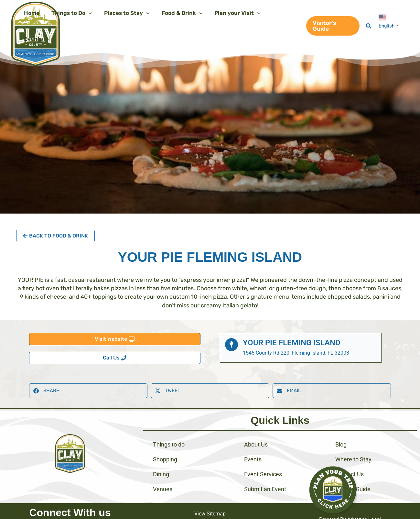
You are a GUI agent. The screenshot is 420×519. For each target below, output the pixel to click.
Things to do (169, 427)
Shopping (165, 442)
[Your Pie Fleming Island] (232, 319)
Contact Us (350, 457)
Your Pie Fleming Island (292, 317)
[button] (332, 13)
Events (253, 442)
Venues (163, 472)
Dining (161, 457)
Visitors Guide (353, 472)
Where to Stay (353, 442)
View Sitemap (210, 497)
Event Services (263, 457)
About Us (256, 427)
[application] (88, 13)
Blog (341, 427)
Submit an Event (265, 472)
